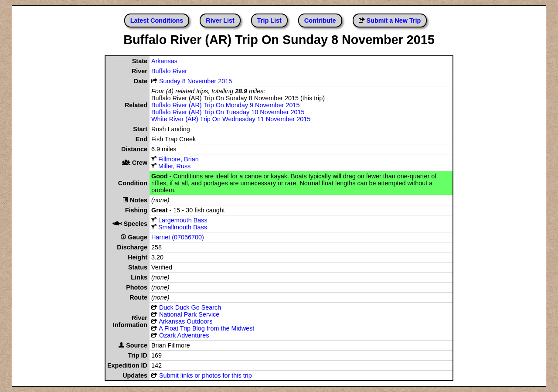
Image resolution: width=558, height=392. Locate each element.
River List (220, 20)
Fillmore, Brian (179, 159)
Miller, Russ (174, 166)
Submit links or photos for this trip (206, 375)
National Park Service (189, 314)
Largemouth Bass (179, 220)
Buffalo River (169, 71)
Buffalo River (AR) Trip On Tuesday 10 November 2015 (228, 112)
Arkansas (164, 61)
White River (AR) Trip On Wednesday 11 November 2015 (231, 119)
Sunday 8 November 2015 (196, 81)
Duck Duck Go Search (190, 307)
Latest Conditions (157, 20)
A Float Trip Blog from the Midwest (206, 328)
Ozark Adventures (184, 335)
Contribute (320, 20)
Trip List (269, 20)
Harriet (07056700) (178, 237)
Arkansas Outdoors (185, 321)
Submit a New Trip (394, 20)
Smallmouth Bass (179, 227)
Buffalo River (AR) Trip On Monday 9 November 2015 (225, 105)
